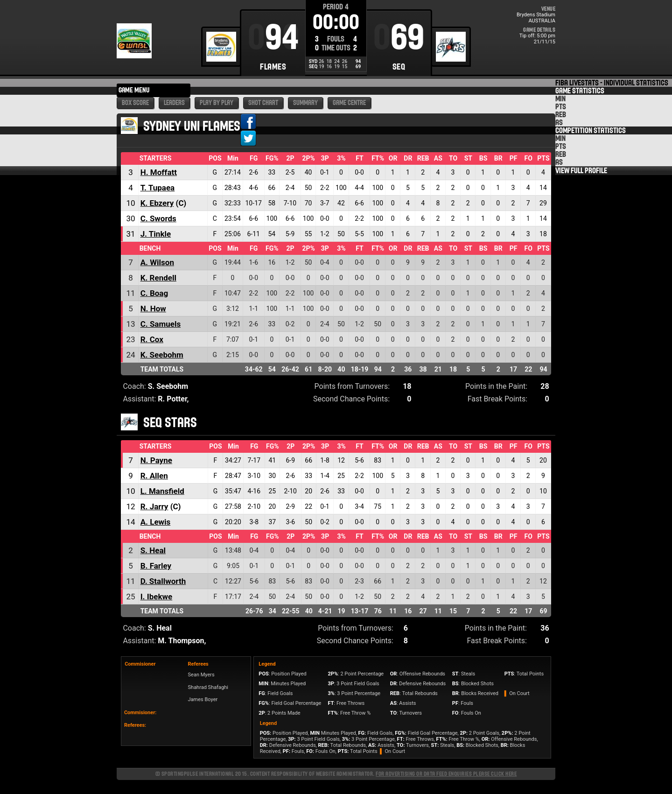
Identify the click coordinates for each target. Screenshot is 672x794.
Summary (305, 103)
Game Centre (349, 103)
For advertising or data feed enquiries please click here (446, 774)
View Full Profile (581, 171)
